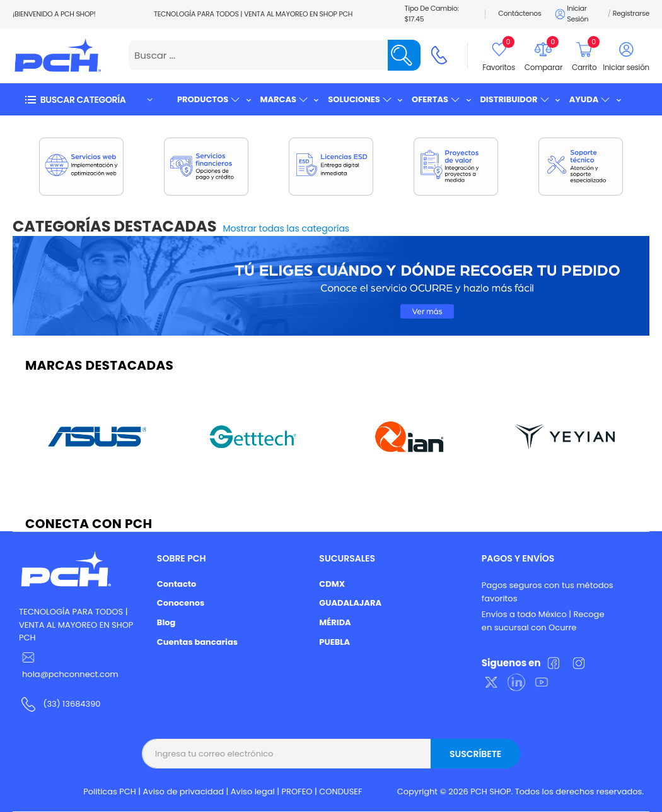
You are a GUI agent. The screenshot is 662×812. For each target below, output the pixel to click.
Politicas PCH (110, 791)
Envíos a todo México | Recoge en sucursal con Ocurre (543, 621)
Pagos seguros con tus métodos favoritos (548, 592)
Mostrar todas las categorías (287, 228)
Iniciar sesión (571, 14)
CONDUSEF (340, 791)
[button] (88, 99)
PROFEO (297, 791)
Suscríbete (475, 754)
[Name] (404, 55)
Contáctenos (520, 13)
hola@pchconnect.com (70, 674)
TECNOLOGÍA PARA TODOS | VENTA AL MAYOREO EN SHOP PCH (76, 625)
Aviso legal (253, 791)
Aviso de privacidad (184, 791)
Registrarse (631, 13)
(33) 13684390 (72, 704)
